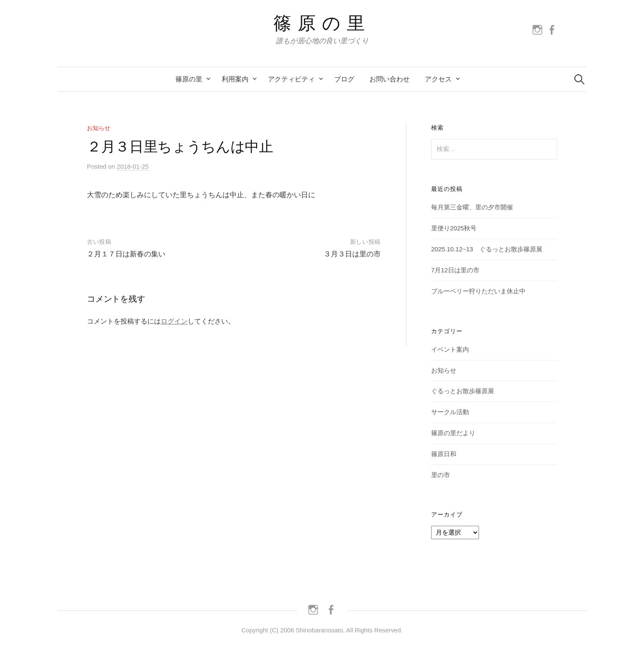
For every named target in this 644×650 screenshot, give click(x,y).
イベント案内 (450, 350)
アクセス (438, 79)
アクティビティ (291, 79)
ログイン (174, 321)
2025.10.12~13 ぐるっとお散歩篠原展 (487, 249)
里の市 (441, 475)
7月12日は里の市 (455, 270)
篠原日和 (444, 454)
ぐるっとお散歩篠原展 (463, 391)
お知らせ (99, 128)
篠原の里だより (453, 433)
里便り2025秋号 (454, 228)
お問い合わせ (390, 79)
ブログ (344, 79)
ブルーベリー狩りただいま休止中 (478, 291)
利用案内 (235, 79)
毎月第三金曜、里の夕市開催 (472, 207)
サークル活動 (450, 412)
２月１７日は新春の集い (126, 254)
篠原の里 (322, 23)
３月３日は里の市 (352, 254)
